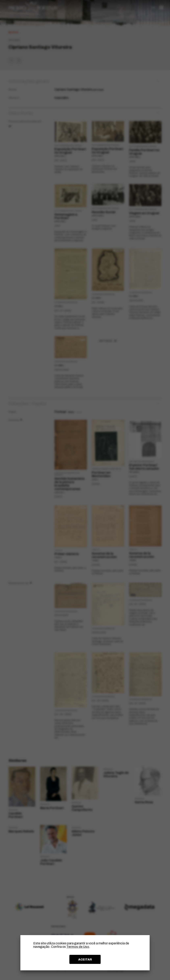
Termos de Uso (78, 947)
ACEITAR (85, 959)
